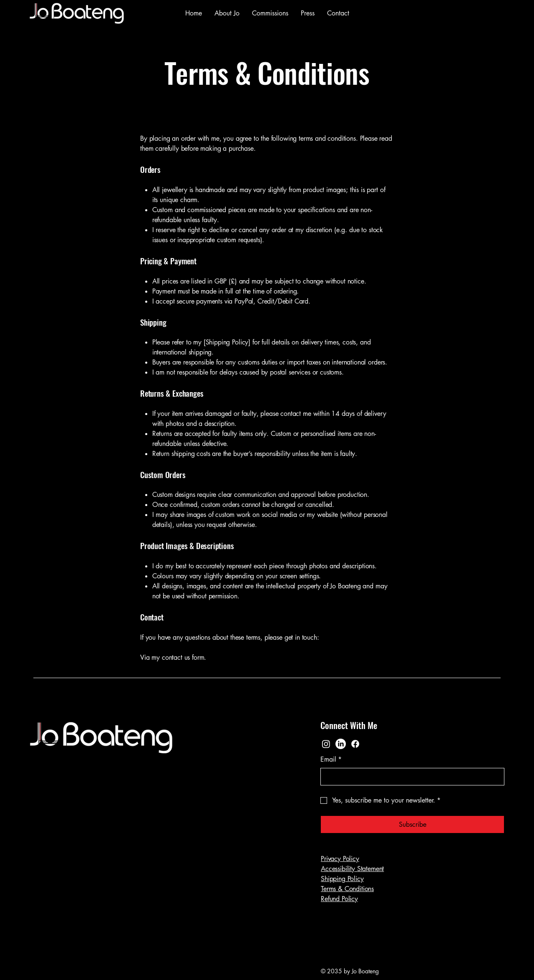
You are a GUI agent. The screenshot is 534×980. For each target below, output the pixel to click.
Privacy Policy (340, 859)
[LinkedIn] (341, 744)
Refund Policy (339, 899)
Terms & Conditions (347, 889)
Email (331, 760)
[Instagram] (326, 744)
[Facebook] (355, 744)
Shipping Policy (342, 879)
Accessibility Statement (352, 869)
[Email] (410, 777)
